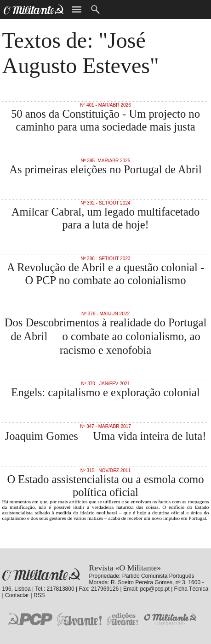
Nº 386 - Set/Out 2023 (105, 259)
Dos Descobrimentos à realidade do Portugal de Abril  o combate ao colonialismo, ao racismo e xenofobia (106, 336)
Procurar (95, 9)
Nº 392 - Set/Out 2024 (105, 203)
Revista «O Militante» (41, 574)
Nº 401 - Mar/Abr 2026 (105, 105)
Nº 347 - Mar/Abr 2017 (105, 426)
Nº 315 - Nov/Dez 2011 (106, 470)
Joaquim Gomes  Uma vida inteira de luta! (106, 436)
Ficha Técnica (191, 589)
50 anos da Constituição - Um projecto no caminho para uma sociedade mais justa (105, 120)
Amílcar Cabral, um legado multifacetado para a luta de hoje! (106, 218)
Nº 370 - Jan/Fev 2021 (105, 384)
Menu (77, 9)
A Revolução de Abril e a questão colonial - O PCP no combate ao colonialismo (105, 274)
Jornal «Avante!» (79, 619)
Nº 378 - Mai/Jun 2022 (105, 314)
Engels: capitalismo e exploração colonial (105, 392)
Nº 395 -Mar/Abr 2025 (106, 161)
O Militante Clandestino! (171, 619)
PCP (30, 619)
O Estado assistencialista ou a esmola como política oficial (105, 486)
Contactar (17, 595)
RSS (39, 595)
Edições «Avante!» (123, 619)
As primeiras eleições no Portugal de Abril (105, 169)
